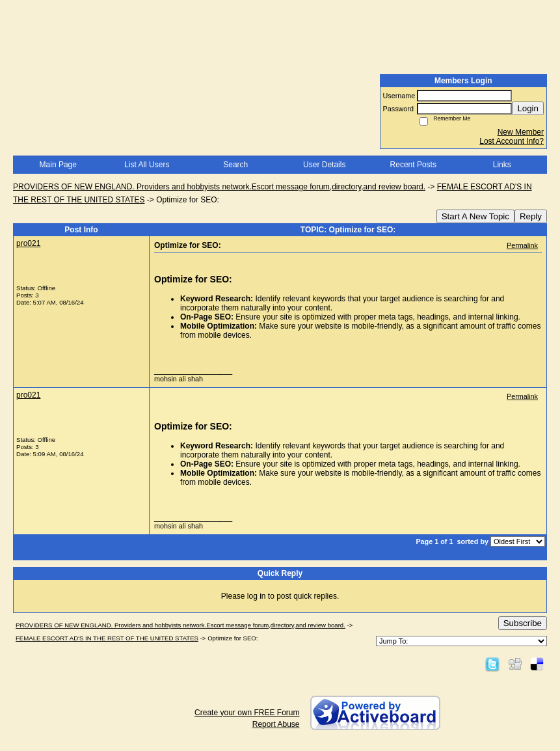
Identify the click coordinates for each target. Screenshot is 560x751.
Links (502, 165)
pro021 (28, 243)
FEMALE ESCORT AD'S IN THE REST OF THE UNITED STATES (107, 638)
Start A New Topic (475, 216)
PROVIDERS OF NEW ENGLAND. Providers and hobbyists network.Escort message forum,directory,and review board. (219, 187)
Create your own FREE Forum (247, 713)
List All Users (147, 165)
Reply (531, 216)
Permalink (522, 245)
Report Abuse (276, 724)
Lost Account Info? (512, 141)
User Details (324, 165)
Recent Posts (413, 165)
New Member (521, 132)
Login (528, 108)
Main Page (58, 165)
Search (235, 165)
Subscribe (523, 623)
